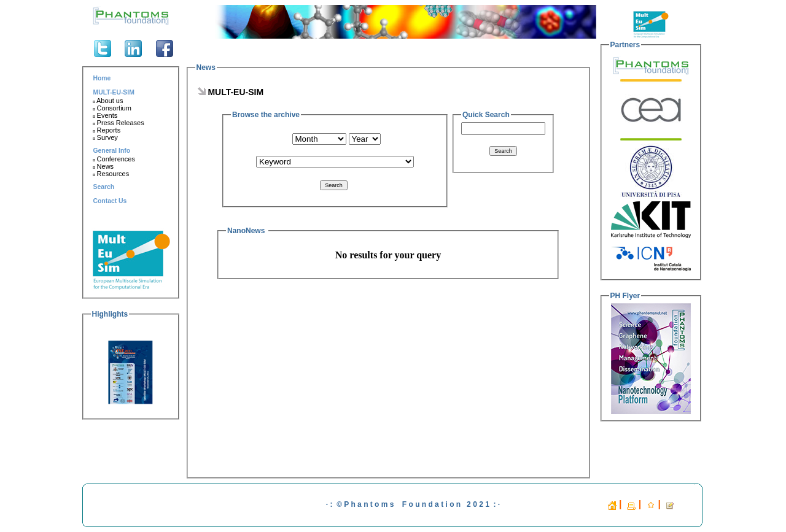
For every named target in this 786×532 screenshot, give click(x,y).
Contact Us (110, 201)
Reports (106, 130)
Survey (104, 137)
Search (104, 187)
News (103, 166)
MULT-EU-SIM (114, 92)
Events (104, 115)
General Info (112, 151)
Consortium (111, 108)
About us (107, 101)
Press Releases (118, 123)
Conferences (113, 159)
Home (102, 78)
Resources (110, 174)
